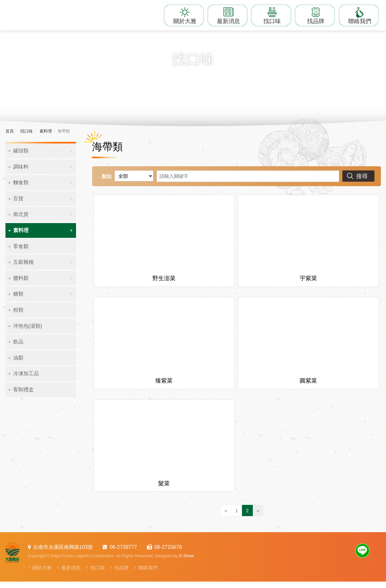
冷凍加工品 (26, 373)
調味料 (21, 167)
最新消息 (228, 21)
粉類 (18, 310)
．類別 (104, 176)
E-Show (187, 562)
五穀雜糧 (23, 262)
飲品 (18, 342)
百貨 (18, 199)
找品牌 (316, 21)
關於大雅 (185, 21)
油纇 (18, 358)
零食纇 (21, 246)
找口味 (272, 21)
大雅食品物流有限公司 (46, 14)
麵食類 (21, 182)
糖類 (18, 294)
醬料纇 (21, 278)
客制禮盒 (23, 389)
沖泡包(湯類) (28, 326)
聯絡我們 (360, 21)
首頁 (10, 131)
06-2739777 (123, 553)
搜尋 (362, 176)
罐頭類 (21, 151)
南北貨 (21, 214)
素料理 (45, 131)
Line (362, 557)
